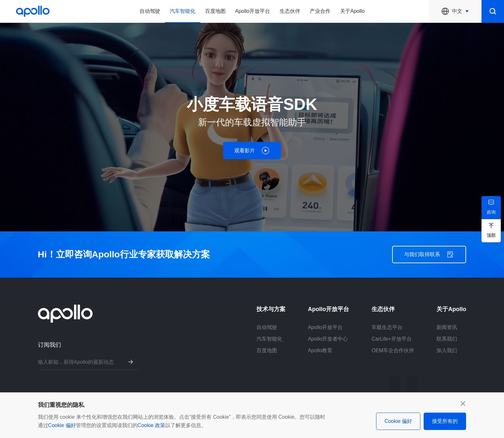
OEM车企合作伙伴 (393, 350)
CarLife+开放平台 (392, 339)
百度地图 (215, 11)
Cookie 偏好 (62, 425)
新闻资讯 (447, 327)
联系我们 (447, 339)
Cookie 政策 (151, 425)
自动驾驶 (150, 11)
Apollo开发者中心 (328, 339)
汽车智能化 (183, 11)
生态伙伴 (290, 11)
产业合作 (320, 11)
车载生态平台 (387, 327)
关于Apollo (352, 11)
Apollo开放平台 (253, 11)
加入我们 (447, 350)
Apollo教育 (320, 350)
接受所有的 (445, 421)
